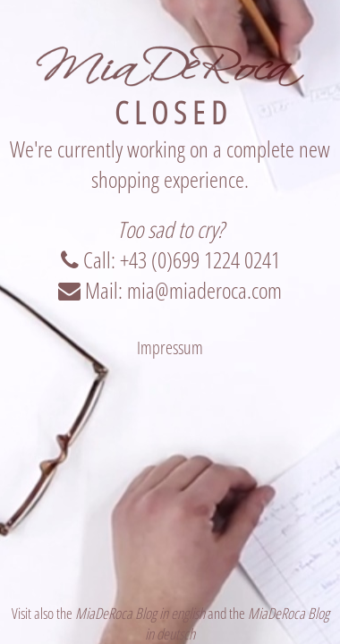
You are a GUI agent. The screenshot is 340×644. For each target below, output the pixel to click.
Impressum (170, 347)
